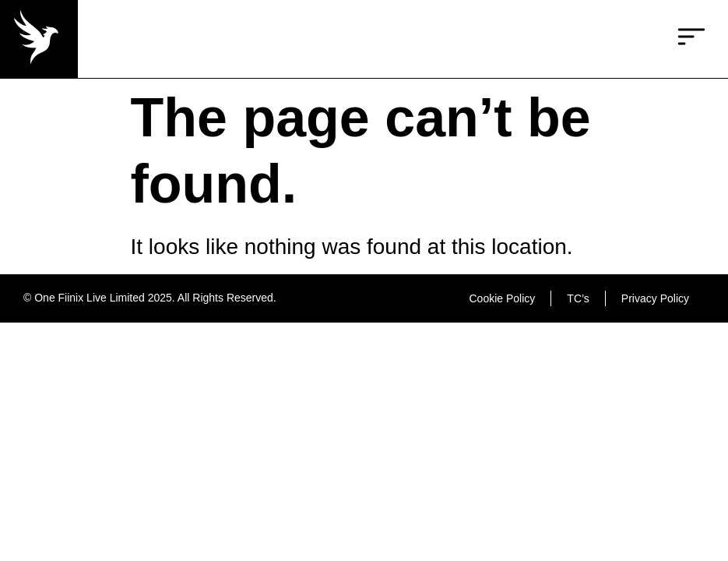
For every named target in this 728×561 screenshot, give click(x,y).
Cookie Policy (503, 298)
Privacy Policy (655, 298)
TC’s (578, 298)
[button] (691, 39)
